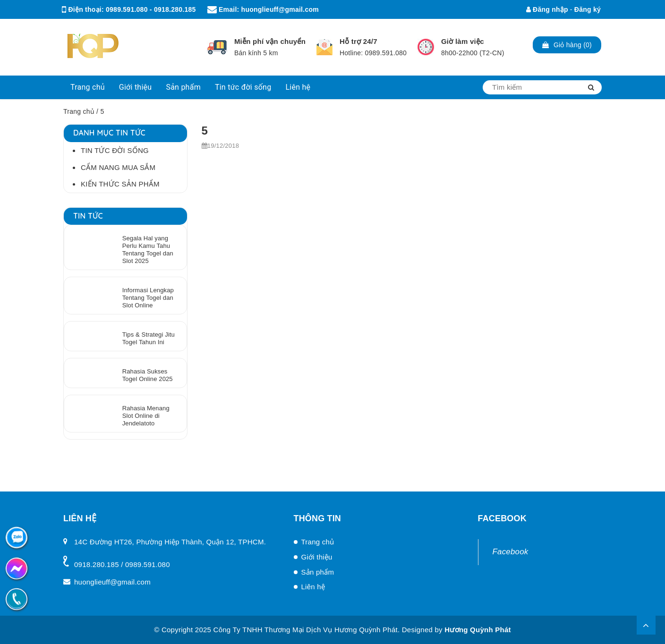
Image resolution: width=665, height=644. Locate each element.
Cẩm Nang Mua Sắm (118, 167)
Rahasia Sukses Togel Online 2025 (148, 375)
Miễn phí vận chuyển (270, 41)
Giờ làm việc (463, 41)
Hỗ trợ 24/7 (358, 41)
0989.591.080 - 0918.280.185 (151, 9)
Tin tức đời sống (243, 87)
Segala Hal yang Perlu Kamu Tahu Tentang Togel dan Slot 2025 (148, 250)
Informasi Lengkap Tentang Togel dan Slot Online (148, 298)
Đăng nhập (547, 9)
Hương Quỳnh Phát (478, 630)
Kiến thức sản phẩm (120, 184)
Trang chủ (88, 87)
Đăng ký (588, 9)
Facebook (511, 552)
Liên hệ (298, 87)
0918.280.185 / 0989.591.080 (122, 564)
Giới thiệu (136, 87)
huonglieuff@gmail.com (280, 9)
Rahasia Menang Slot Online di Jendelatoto (146, 416)
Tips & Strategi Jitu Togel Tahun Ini (149, 338)
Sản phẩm (183, 87)
